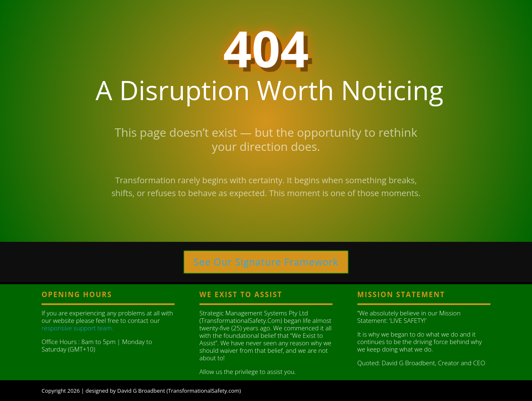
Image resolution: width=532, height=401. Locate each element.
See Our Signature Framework (266, 262)
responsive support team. (77, 328)
